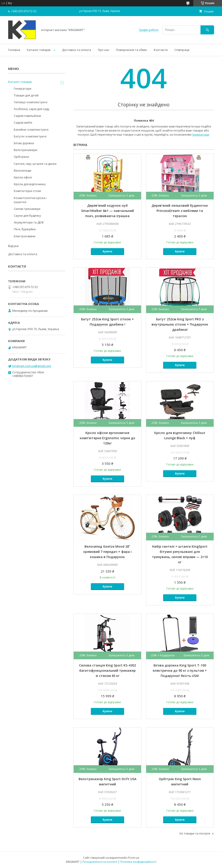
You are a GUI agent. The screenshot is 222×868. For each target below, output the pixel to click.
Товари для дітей (26, 95)
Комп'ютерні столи (27, 191)
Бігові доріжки (24, 143)
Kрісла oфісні (23, 177)
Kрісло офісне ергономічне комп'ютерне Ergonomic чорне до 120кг (107, 438)
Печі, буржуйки (25, 229)
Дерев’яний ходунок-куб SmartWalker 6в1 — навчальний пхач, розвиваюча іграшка (107, 211)
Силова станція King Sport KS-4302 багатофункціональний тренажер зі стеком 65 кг (107, 670)
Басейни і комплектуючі (31, 129)
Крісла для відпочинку (30, 184)
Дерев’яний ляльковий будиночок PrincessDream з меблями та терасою (180, 211)
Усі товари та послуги (195, 833)
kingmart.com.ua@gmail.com (32, 366)
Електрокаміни (25, 236)
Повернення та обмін (132, 50)
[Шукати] (207, 30)
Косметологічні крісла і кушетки (30, 200)
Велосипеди (23, 170)
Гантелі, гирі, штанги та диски (35, 164)
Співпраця (182, 50)
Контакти (161, 50)
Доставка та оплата (77, 50)
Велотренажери (25, 150)
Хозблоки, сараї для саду (32, 109)
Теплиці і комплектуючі (31, 102)
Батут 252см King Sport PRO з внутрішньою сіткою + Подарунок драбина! (180, 324)
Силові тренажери (27, 209)
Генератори (200, 134)
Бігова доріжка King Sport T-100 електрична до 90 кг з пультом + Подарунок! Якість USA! (180, 670)
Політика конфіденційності (138, 862)
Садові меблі (23, 122)
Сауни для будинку (27, 216)
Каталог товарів (39, 50)
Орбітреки (21, 157)
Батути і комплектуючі (30, 136)
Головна (14, 50)
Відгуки (13, 246)
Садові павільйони (27, 116)
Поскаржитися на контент (100, 862)
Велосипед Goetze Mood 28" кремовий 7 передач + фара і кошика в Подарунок (107, 552)
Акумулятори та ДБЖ (29, 222)
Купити (107, 252)
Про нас (104, 50)
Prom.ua (134, 858)
